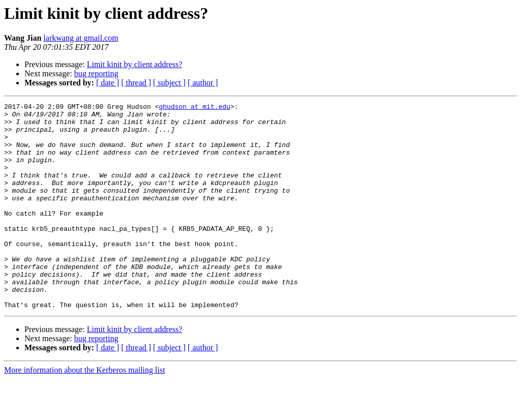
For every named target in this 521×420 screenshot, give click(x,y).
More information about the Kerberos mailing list (84, 411)
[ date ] (108, 83)
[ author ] (203, 83)
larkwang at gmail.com (81, 38)
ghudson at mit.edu (194, 108)
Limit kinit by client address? (135, 64)
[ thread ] (136, 83)
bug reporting (96, 73)
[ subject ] (169, 83)
